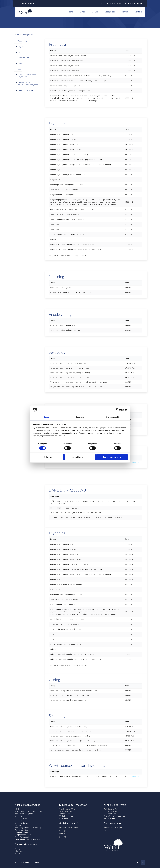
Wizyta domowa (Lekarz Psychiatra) (28, 76)
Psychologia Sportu (23, 830)
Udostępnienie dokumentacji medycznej (28, 84)
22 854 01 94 (134, 462)
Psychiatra (22, 41)
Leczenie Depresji (22, 818)
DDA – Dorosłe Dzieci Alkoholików (29, 811)
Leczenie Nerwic (21, 823)
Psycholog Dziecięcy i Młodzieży (28, 828)
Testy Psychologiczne (24, 837)
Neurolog (22, 52)
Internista (19, 851)
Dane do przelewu (25, 90)
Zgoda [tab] (47, 417)
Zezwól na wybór (80, 457)
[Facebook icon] (102, 3)
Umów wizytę (28, 3)
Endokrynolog (24, 58)
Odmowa (48, 457)
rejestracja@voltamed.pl (115, 816)
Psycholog (22, 47)
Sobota (62, 833)
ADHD (17, 809)
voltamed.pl (66, 818)
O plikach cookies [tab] (113, 417)
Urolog (21, 69)
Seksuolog (22, 63)
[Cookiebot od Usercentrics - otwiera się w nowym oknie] (118, 410)
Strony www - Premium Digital (27, 862)
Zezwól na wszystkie (112, 457)
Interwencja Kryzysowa (24, 814)
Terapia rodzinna (21, 832)
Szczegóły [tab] (80, 417)
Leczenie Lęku (21, 821)
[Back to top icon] (143, 863)
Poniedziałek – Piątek (68, 828)
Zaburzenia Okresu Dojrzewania (28, 839)
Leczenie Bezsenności (24, 816)
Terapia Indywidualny (23, 835)
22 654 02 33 (111, 814)
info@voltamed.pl (68, 816)
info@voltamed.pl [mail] (135, 3)
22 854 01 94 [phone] (115, 3)
